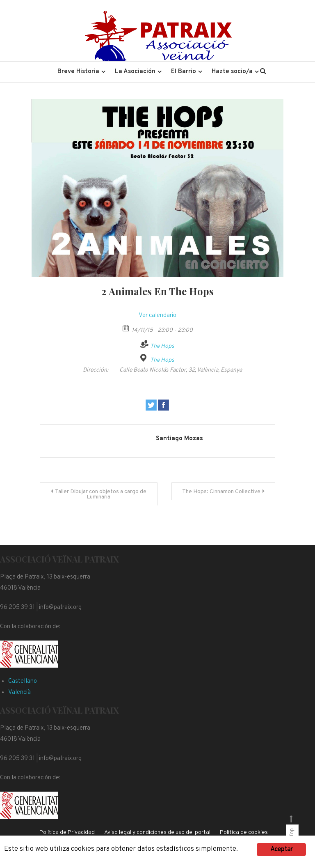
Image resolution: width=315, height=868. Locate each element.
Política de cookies (244, 832)
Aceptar (281, 850)
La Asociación (135, 72)
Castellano (23, 681)
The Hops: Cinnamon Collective (221, 492)
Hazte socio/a (232, 72)
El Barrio (184, 72)
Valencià (19, 692)
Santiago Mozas (179, 439)
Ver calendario (157, 316)
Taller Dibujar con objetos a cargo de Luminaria (101, 494)
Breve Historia (78, 72)
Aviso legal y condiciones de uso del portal (157, 832)
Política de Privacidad (67, 832)
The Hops (162, 346)
